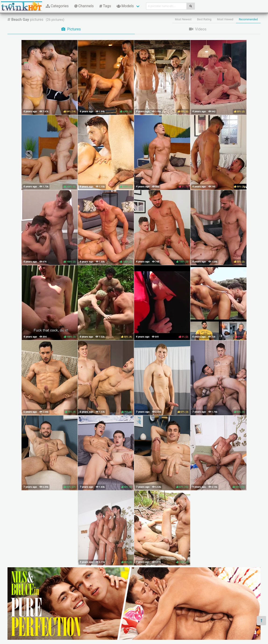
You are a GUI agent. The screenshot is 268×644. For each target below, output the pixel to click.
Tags (105, 6)
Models (125, 6)
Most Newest (183, 19)
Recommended (248, 19)
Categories (57, 6)
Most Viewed (225, 19)
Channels (84, 6)
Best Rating (204, 19)
